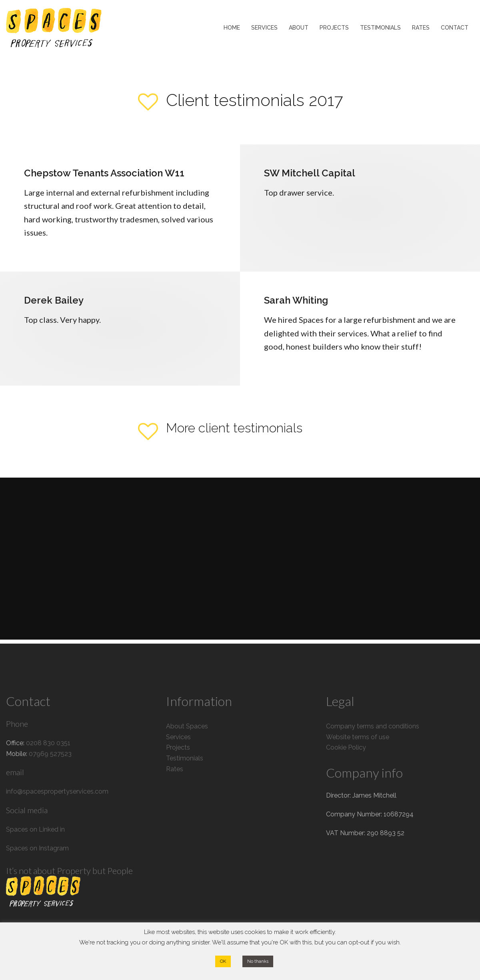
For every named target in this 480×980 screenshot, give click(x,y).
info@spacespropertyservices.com (57, 791)
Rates (175, 769)
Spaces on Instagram (37, 848)
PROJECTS (334, 28)
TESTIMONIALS (380, 28)
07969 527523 (50, 754)
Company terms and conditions (373, 726)
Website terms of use (358, 737)
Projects (178, 747)
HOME (232, 28)
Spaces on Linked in (35, 829)
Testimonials (185, 758)
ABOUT (299, 28)
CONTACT (455, 28)
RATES (421, 28)
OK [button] (223, 961)
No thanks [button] (258, 961)
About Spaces (187, 726)
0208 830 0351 (48, 743)
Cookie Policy (346, 747)
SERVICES (264, 28)
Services (178, 737)
